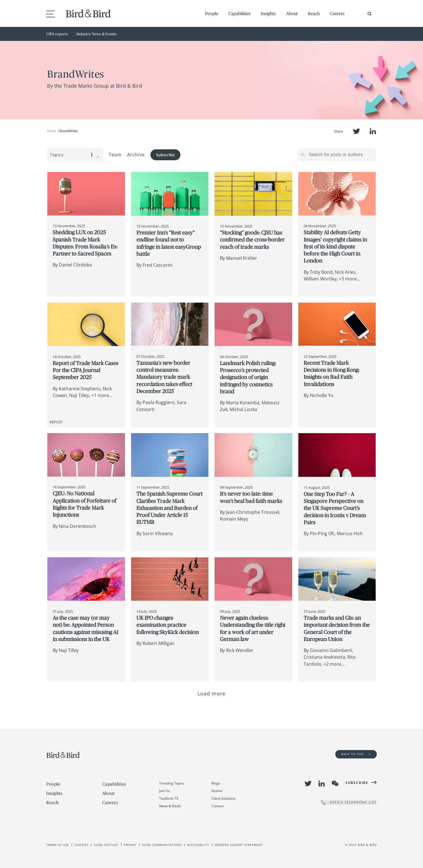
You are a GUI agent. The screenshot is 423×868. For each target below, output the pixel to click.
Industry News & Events (97, 34)
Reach (314, 13)
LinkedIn (373, 131)
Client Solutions (224, 798)
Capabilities (240, 13)
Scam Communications (162, 845)
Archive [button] (136, 155)
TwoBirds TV (169, 798)
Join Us (164, 791)
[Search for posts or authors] (340, 155)
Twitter (356, 131)
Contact (218, 806)
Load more (212, 693)
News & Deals (170, 806)
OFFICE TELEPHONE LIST (349, 803)
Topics (74, 155)
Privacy (130, 845)
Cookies (81, 845)
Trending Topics (172, 783)
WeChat (335, 783)
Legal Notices (106, 845)
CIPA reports (57, 34)
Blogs (216, 783)
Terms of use (58, 845)
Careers (337, 13)
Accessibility (198, 845)
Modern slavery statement (239, 845)
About (292, 13)
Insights (268, 13)
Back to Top (356, 754)
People (212, 13)
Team (115, 155)
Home (52, 131)
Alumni (217, 791)
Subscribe (165, 155)
